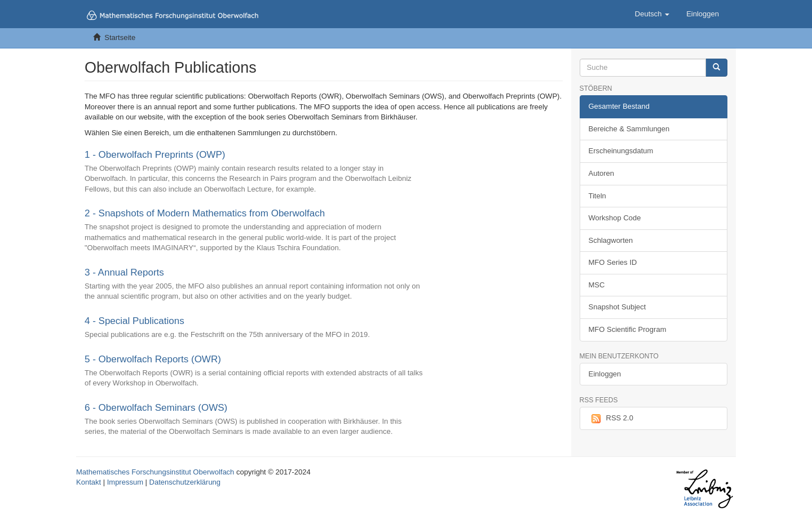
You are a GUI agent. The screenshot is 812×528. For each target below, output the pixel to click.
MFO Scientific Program (628, 329)
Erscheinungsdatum (621, 151)
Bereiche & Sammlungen (629, 129)
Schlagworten (611, 240)
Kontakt (89, 482)
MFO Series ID (613, 262)
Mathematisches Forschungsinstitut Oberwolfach (155, 472)
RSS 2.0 (611, 419)
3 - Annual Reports (124, 272)
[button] (652, 14)
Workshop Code (615, 218)
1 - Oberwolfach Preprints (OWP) (155, 155)
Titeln (597, 196)
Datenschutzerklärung (185, 482)
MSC (597, 285)
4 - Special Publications (134, 321)
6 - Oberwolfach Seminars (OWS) (156, 408)
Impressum (125, 482)
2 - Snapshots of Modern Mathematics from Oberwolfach (205, 213)
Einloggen (605, 374)
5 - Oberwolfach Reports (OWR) (153, 359)
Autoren (602, 173)
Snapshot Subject (617, 307)
